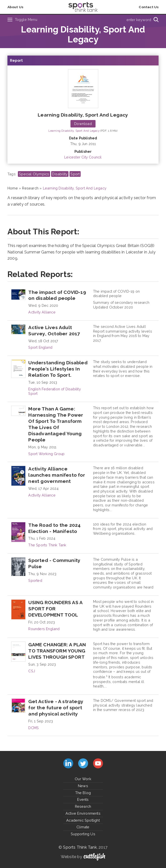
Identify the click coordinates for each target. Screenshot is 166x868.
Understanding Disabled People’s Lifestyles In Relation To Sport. (58, 369)
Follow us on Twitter (83, 763)
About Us (16, 7)
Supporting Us (83, 834)
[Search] (156, 20)
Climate (83, 827)
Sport (75, 174)
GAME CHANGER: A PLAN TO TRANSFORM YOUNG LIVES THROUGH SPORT (57, 651)
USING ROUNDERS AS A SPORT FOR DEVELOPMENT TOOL (55, 609)
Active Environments (83, 813)
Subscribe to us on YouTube (98, 763)
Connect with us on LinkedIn (68, 763)
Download (83, 124)
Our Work (83, 779)
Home (13, 188)
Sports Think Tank (80, 847)
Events (83, 799)
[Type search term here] (121, 20)
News (83, 786)
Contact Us (149, 7)
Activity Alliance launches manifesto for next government (57, 475)
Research (30, 188)
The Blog (83, 793)
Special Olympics (34, 174)
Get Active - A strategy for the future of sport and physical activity (56, 708)
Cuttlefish (94, 857)
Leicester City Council (83, 157)
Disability (60, 174)
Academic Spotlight (83, 820)
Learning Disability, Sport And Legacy (83, 115)
